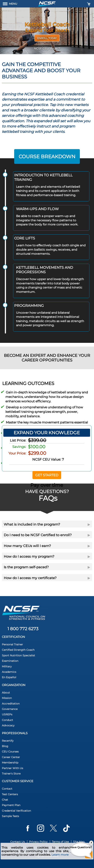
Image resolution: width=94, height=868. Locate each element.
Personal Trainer (12, 644)
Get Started (47, 475)
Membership (10, 763)
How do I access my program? (47, 557)
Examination (10, 661)
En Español (9, 677)
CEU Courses (10, 752)
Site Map (79, 842)
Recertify (8, 741)
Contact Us (18, 842)
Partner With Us (12, 768)
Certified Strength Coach (18, 650)
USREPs (7, 714)
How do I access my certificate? (47, 578)
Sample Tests (10, 816)
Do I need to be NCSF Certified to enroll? (47, 535)
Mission (7, 698)
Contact (7, 789)
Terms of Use (60, 842)
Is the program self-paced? (47, 567)
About (6, 693)
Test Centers (10, 794)
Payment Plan (11, 805)
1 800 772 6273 (23, 629)
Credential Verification (16, 811)
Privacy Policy (38, 842)
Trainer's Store (11, 774)
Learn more (60, 855)
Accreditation (11, 704)
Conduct (7, 720)
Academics (9, 672)
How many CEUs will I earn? (47, 546)
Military (7, 666)
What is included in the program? (47, 524)
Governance (10, 709)
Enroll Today (47, 38)
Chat (5, 800)
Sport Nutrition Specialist (18, 655)
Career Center (11, 757)
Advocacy (8, 725)
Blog (5, 746)
